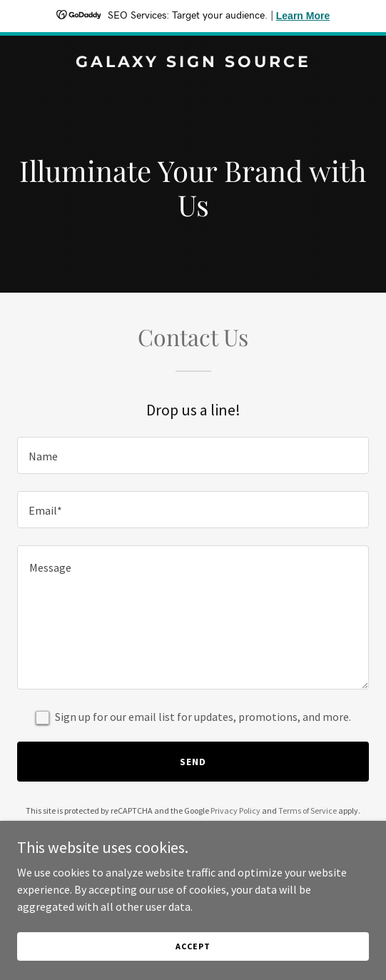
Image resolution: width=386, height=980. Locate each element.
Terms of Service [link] (308, 810)
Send (193, 762)
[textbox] (193, 455)
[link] (193, 63)
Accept (193, 956)
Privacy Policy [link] (235, 810)
